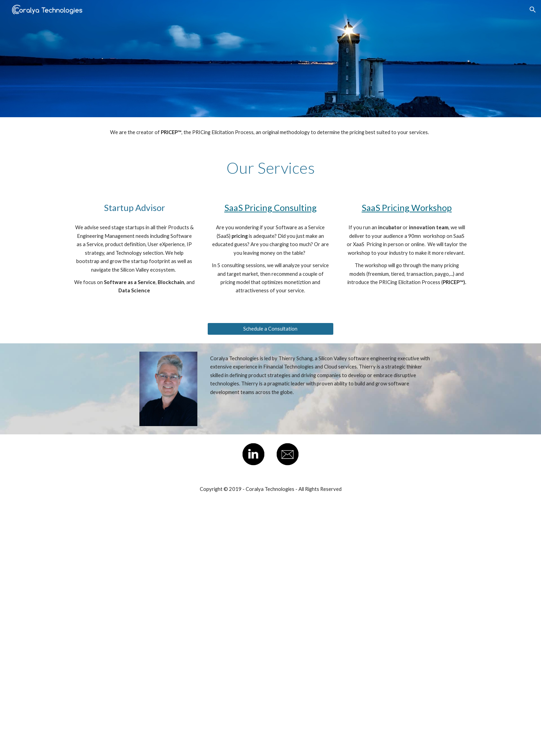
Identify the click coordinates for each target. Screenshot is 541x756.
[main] (270, 132)
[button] (533, 10)
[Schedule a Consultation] (270, 329)
